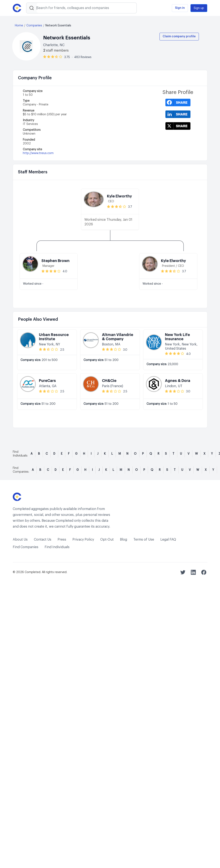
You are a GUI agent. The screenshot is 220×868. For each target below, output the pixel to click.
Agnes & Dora (178, 381)
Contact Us (43, 540)
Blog (124, 540)
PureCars (47, 381)
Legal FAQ (168, 540)
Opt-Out (107, 540)
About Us (20, 540)
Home (19, 26)
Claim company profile (179, 36)
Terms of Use (144, 540)
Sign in (180, 8)
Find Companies (26, 547)
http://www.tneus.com (38, 153)
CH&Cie (109, 381)
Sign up (199, 8)
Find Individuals (57, 547)
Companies (34, 26)
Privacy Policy (83, 540)
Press (62, 540)
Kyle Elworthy (119, 196)
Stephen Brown (55, 261)
